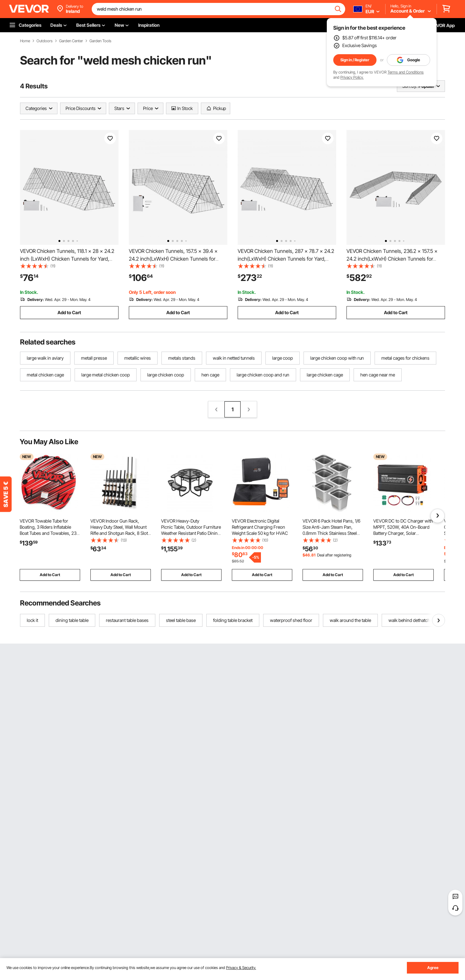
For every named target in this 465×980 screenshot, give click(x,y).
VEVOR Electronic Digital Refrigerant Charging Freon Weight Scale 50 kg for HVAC (260, 527)
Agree (433, 968)
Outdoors (45, 41)
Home (25, 41)
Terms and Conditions (406, 72)
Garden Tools (100, 41)
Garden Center (71, 41)
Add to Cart (69, 312)
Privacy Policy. (352, 77)
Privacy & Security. (241, 968)
